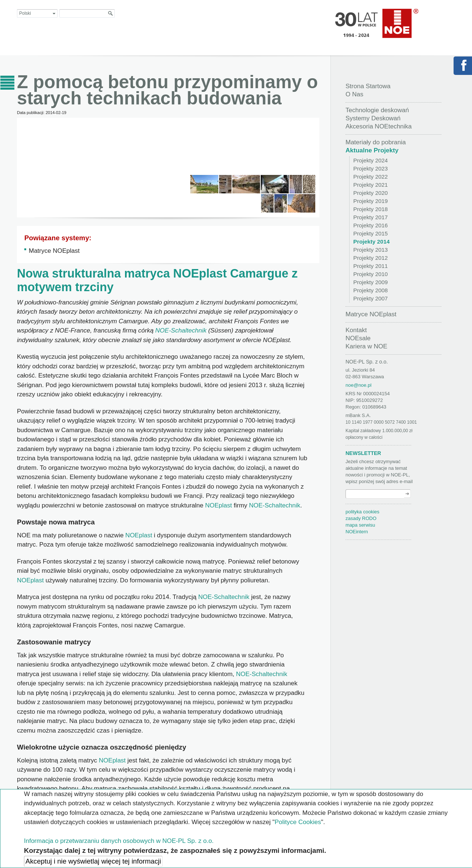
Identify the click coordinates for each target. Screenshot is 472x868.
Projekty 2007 (371, 298)
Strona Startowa (368, 86)
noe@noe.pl (358, 385)
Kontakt (356, 330)
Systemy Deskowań (373, 118)
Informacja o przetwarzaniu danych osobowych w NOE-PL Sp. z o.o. (119, 841)
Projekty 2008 (371, 290)
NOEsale (358, 338)
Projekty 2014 (372, 242)
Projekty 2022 (371, 177)
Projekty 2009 (371, 282)
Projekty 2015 (371, 233)
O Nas (354, 94)
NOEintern (357, 532)
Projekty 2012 (371, 258)
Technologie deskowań (377, 110)
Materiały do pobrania (376, 142)
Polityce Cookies (298, 822)
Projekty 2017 (371, 217)
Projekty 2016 (371, 225)
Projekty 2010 (371, 274)
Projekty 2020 (371, 193)
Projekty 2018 (371, 209)
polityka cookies (362, 512)
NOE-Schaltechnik (181, 330)
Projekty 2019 (371, 201)
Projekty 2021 (371, 185)
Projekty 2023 (371, 168)
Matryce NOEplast (54, 251)
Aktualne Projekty (372, 150)
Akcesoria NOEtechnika (379, 126)
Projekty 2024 (371, 160)
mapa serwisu (360, 525)
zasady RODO (361, 518)
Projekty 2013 (371, 250)
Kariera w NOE (366, 346)
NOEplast (202, 273)
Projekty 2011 (371, 266)
